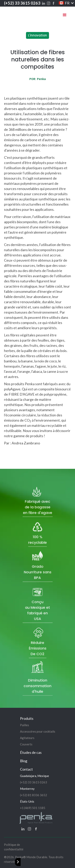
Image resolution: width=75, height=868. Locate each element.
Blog (24, 761)
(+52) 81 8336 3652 (33, 795)
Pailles (24, 725)
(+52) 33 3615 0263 (22, 3)
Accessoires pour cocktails (38, 731)
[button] (64, 3)
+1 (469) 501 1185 (33, 808)
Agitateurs (27, 738)
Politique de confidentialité (14, 847)
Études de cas (31, 752)
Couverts (26, 744)
